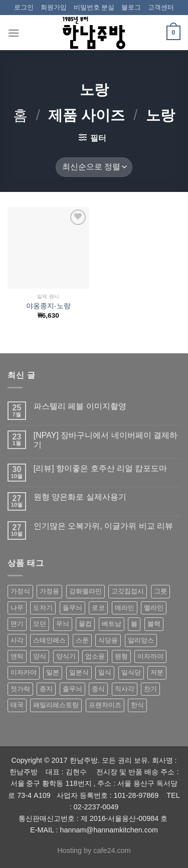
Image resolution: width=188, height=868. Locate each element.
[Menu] (14, 33)
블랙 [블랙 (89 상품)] (154, 624)
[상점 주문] (94, 167)
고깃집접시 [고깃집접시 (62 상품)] (128, 591)
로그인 (24, 7)
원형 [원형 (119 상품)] (121, 656)
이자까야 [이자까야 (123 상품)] (150, 656)
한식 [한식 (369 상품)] (137, 705)
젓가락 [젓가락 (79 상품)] (20, 689)
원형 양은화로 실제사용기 (80, 497)
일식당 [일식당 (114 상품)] (131, 672)
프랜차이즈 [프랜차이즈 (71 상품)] (105, 705)
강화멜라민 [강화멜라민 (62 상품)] (85, 591)
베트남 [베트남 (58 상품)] (112, 624)
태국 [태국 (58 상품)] (17, 705)
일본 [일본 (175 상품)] (53, 672)
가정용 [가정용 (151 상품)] (49, 591)
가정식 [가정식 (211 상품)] (20, 591)
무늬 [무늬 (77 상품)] (63, 624)
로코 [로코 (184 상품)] (98, 608)
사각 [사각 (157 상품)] (17, 640)
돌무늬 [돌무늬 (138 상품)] (72, 608)
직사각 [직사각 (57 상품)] (125, 689)
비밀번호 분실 (94, 7)
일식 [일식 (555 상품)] (105, 672)
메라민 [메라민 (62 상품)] (125, 608)
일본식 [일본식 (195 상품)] (79, 672)
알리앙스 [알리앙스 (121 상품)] (141, 640)
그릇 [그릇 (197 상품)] (160, 591)
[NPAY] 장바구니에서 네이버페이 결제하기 (106, 440)
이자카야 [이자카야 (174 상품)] (24, 672)
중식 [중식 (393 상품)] (98, 689)
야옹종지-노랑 (48, 306)
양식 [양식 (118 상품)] (40, 656)
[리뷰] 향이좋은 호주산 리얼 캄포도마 (101, 468)
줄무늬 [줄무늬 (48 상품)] (72, 689)
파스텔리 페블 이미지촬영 (80, 406)
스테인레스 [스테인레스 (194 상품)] (49, 640)
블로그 (131, 7)
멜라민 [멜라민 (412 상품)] (154, 608)
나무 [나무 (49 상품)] (17, 608)
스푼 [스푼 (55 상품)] (82, 640)
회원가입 (54, 7)
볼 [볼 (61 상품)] (134, 624)
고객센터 (161, 7)
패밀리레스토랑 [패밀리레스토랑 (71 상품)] (56, 705)
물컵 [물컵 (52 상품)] (85, 624)
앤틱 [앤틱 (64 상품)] (17, 656)
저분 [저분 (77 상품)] (157, 672)
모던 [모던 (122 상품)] (40, 624)
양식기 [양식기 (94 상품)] (66, 656)
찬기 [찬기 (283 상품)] (150, 689)
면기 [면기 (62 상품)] (17, 624)
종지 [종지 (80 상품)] (46, 689)
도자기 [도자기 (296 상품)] (43, 608)
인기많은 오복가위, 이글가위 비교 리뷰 (103, 526)
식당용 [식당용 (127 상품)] (108, 640)
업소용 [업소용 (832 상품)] (95, 656)
